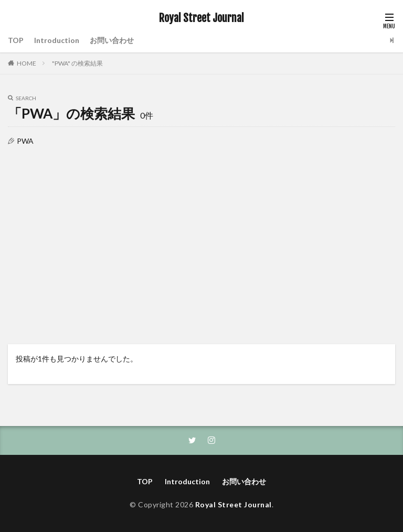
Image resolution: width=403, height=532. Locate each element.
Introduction (57, 40)
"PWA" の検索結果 (77, 63)
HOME (26, 63)
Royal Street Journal (201, 18)
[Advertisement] (201, 239)
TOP (16, 40)
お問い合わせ (112, 40)
